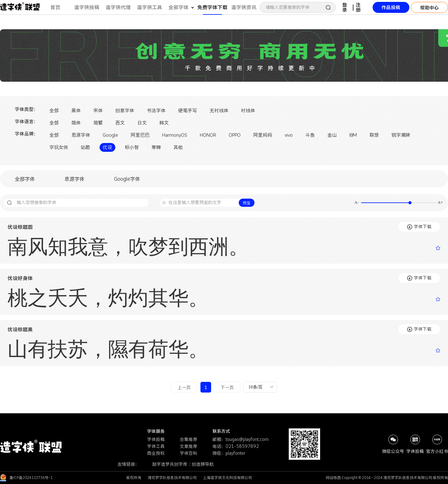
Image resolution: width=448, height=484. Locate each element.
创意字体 (125, 110)
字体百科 (188, 453)
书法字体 (156, 110)
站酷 (85, 147)
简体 (76, 123)
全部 (54, 110)
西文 (120, 123)
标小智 (132, 147)
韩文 (164, 123)
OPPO (235, 135)
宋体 (98, 110)
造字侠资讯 (244, 7)
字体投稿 (156, 439)
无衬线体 (219, 110)
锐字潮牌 (401, 135)
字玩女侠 (59, 147)
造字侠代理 (118, 7)
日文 (142, 123)
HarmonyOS (175, 135)
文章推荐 (188, 446)
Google (110, 135)
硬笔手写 (188, 110)
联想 (374, 135)
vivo (289, 135)
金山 (332, 135)
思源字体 (81, 135)
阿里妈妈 (263, 135)
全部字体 (25, 179)
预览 (247, 203)
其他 (178, 147)
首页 (55, 7)
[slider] (399, 203)
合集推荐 (188, 439)
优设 (107, 147)
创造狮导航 (203, 464)
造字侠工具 (150, 7)
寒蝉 (156, 147)
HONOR (208, 135)
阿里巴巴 (140, 135)
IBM (353, 135)
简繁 (98, 123)
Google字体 (127, 179)
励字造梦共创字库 (170, 464)
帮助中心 (429, 8)
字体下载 (419, 227)
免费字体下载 (212, 7)
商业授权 (156, 453)
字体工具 (156, 446)
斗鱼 (310, 135)
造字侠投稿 (87, 7)
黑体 (76, 110)
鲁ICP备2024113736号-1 (31, 478)
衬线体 (248, 110)
